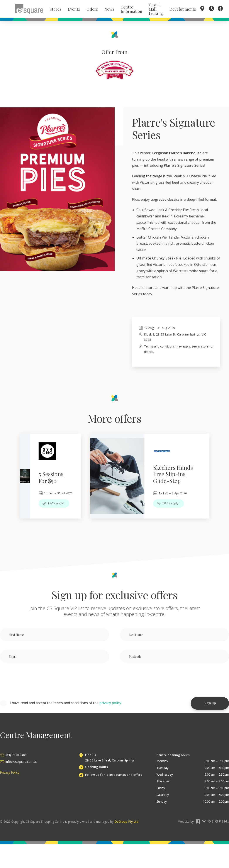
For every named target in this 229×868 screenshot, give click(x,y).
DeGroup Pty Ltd (126, 823)
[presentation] (33, 682)
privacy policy (110, 704)
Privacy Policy (10, 774)
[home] (29, 10)
